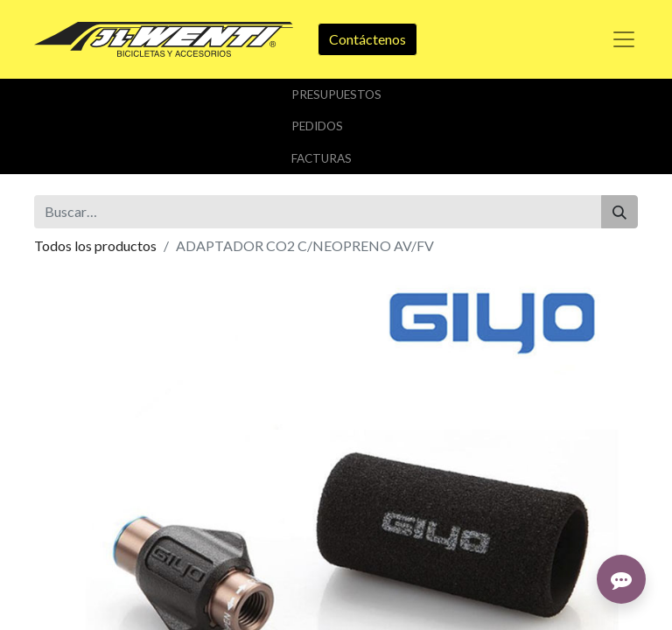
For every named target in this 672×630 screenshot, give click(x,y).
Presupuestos (336, 94)
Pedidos (317, 126)
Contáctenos (367, 39)
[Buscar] (619, 212)
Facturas (322, 158)
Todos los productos (95, 245)
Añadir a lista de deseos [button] (115, 419)
